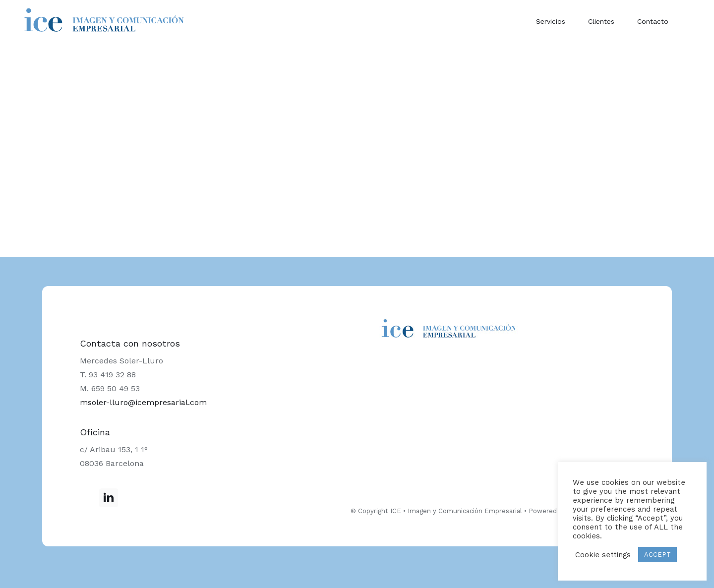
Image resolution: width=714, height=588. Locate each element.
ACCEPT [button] (657, 555)
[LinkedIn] (109, 498)
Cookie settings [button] (603, 555)
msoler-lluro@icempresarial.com (143, 402)
